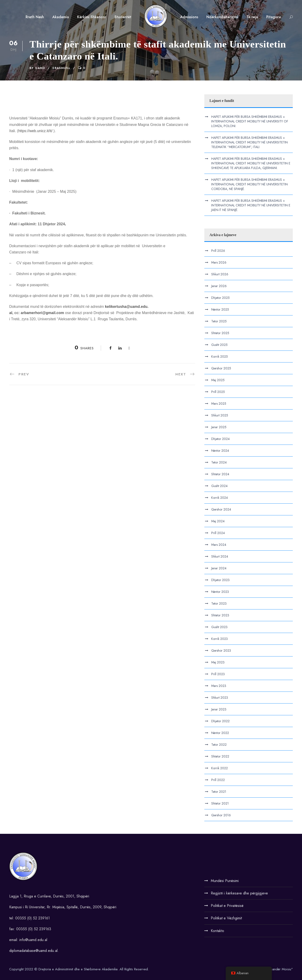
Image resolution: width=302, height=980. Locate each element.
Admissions (189, 17)
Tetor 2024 (219, 462)
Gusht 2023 (219, 627)
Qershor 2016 (221, 815)
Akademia (61, 17)
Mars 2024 (219, 545)
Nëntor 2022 (220, 733)
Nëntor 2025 (220, 309)
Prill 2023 (218, 674)
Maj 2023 (218, 662)
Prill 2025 (218, 392)
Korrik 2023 (220, 639)
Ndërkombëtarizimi (222, 17)
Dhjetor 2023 (220, 580)
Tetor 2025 (219, 321)
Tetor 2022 (219, 745)
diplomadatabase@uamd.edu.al (33, 951)
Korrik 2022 (220, 768)
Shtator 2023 (220, 615)
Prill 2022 (218, 780)
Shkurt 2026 (220, 274)
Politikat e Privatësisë (227, 906)
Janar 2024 (219, 568)
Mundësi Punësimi (225, 881)
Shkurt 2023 (220, 698)
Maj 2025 (218, 380)
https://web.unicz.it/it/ (35, 131)
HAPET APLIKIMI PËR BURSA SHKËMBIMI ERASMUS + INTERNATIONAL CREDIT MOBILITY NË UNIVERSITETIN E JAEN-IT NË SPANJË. (251, 205)
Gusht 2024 (219, 486)
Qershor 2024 (221, 509)
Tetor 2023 (219, 603)
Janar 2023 (219, 709)
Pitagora (274, 17)
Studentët (123, 17)
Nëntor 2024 (220, 451)
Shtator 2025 (220, 333)
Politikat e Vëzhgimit (226, 918)
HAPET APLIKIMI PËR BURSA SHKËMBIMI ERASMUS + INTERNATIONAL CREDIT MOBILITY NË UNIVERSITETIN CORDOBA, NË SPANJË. (249, 184)
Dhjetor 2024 (220, 439)
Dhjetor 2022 (220, 721)
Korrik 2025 (220, 356)
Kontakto (217, 931)
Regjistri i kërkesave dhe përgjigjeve (239, 893)
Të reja (252, 17)
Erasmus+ (61, 68)
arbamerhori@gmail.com (42, 313)
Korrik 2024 (220, 498)
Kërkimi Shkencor (92, 17)
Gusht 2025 (219, 345)
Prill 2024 (218, 533)
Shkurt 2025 (220, 415)
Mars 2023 (219, 686)
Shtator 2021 (220, 803)
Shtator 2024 (220, 474)
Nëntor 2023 (220, 592)
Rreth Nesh (35, 17)
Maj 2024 (218, 521)
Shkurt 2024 (220, 556)
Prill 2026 (218, 251)
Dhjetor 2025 (220, 298)
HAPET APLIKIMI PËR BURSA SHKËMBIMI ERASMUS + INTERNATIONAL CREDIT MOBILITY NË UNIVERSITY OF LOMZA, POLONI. (250, 121)
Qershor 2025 (221, 368)
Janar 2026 (219, 286)
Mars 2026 (219, 262)
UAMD (40, 68)
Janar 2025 (219, 427)
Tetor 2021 (219, 792)
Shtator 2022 (220, 756)
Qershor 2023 (221, 650)
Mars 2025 (219, 404)
